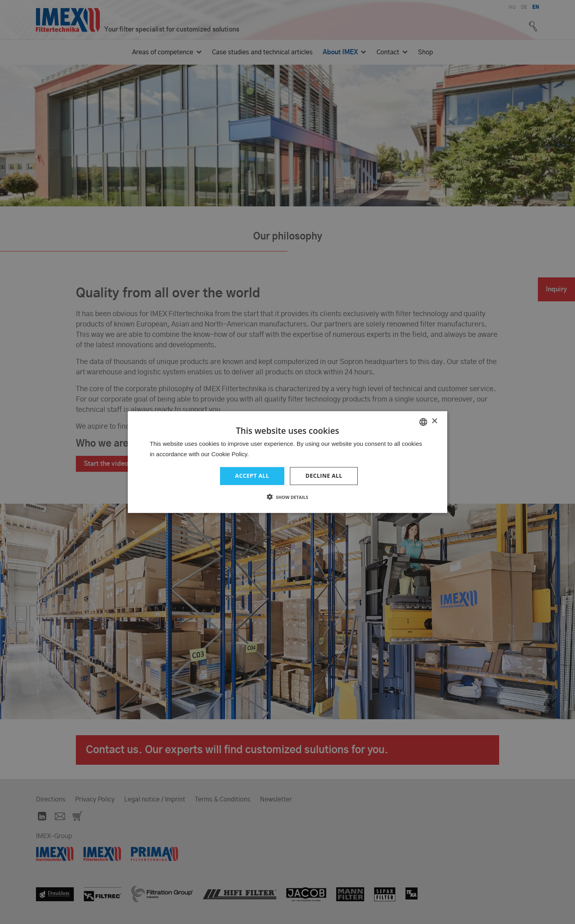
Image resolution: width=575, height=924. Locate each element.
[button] (287, 497)
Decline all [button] (324, 476)
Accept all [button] (252, 476)
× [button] (434, 421)
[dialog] (287, 462)
